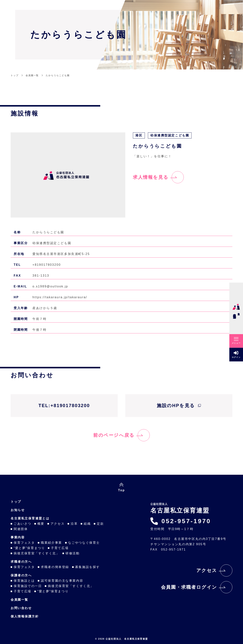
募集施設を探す (88, 567)
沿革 (74, 524)
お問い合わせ (21, 608)
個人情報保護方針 (25, 616)
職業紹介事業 (51, 543)
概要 (41, 524)
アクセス (58, 524)
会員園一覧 (19, 600)
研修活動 (73, 553)
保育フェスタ (24, 543)
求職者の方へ (21, 562)
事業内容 (18, 537)
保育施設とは (24, 581)
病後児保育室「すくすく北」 (37, 553)
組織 (87, 524)
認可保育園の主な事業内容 (62, 581)
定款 (100, 524)
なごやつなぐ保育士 (84, 543)
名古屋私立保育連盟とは (30, 518)
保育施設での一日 (28, 586)
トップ (16, 502)
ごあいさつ (22, 524)
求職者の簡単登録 (55, 567)
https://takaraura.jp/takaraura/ (60, 297)
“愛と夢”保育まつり (29, 548)
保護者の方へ (21, 575)
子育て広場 (60, 548)
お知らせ (18, 510)
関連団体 (21, 529)
